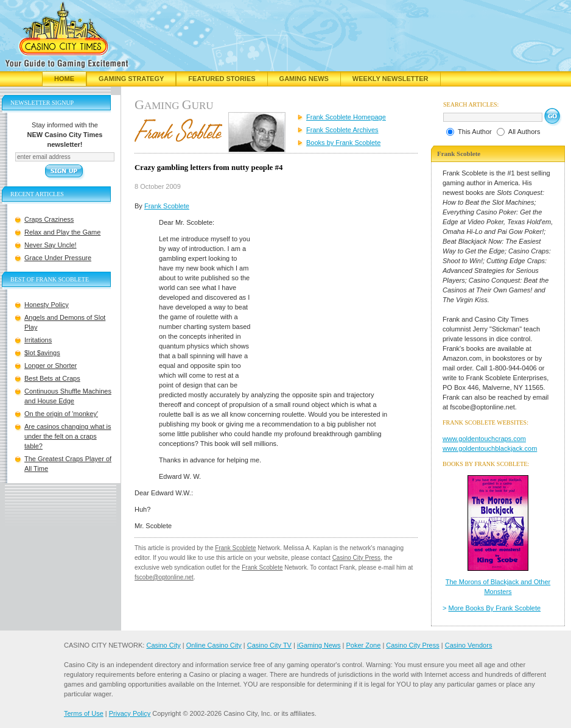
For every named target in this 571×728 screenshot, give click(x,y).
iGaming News (319, 645)
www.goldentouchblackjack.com (490, 448)
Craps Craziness (49, 219)
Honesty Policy (47, 305)
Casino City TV (269, 645)
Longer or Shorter (51, 366)
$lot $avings (42, 353)
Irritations (38, 340)
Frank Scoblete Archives (342, 130)
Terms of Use (84, 713)
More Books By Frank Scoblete (495, 608)
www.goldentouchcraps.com (484, 439)
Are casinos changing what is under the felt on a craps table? (68, 436)
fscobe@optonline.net (164, 577)
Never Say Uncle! (51, 245)
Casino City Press (356, 558)
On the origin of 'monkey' (61, 414)
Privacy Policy (130, 713)
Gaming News (304, 79)
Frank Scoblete (167, 206)
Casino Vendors (469, 645)
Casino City (163, 645)
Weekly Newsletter (391, 79)
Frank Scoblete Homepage (346, 117)
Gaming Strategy (131, 79)
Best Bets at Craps (52, 378)
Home (64, 79)
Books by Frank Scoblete (343, 143)
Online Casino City (214, 645)
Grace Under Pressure (58, 258)
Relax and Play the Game (62, 232)
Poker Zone (363, 645)
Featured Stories (222, 79)
